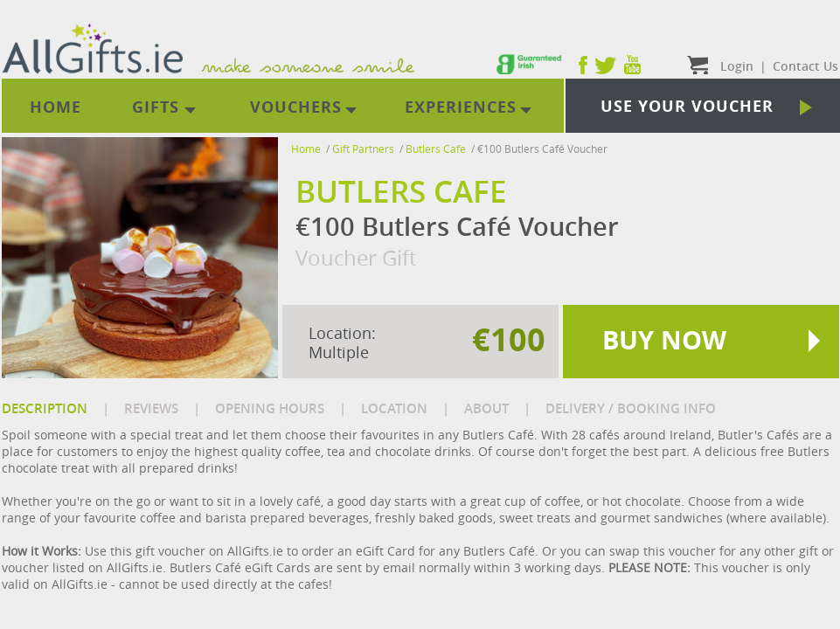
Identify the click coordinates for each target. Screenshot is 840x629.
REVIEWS (151, 408)
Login (737, 66)
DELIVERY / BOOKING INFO (631, 408)
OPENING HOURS (270, 408)
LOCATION (394, 408)
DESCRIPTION (45, 408)
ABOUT (486, 408)
